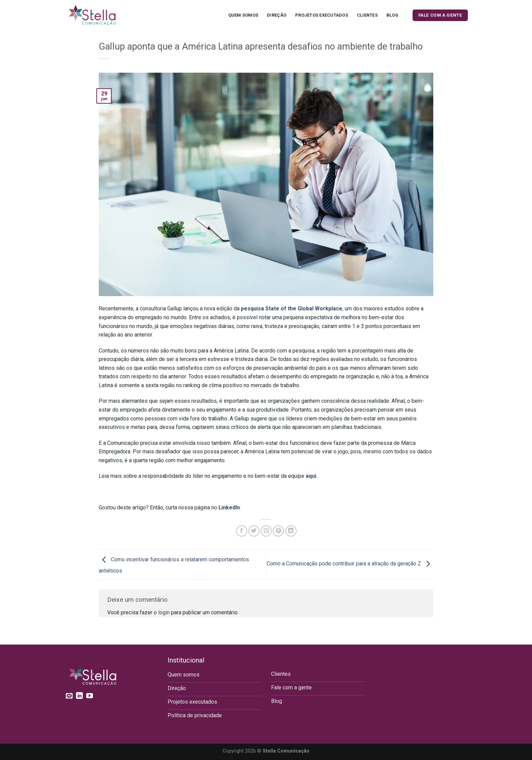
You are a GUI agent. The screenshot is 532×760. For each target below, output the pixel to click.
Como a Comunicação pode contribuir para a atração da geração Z (350, 564)
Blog (392, 15)
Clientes (367, 15)
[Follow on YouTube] (90, 696)
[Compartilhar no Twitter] (254, 531)
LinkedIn (229, 508)
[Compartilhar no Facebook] (242, 531)
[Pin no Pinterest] (278, 531)
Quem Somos (243, 15)
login (164, 612)
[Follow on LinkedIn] (79, 696)
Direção (277, 15)
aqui (311, 476)
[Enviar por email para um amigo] (266, 531)
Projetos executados (322, 15)
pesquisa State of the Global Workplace (292, 309)
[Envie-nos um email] (69, 696)
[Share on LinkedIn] (291, 531)
